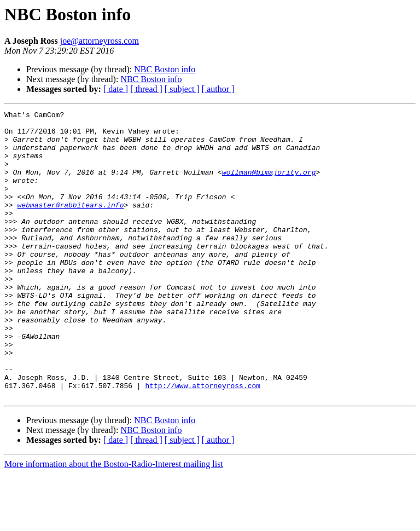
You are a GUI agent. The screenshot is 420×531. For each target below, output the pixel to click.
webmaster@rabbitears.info (70, 224)
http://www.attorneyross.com (203, 441)
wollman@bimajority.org (269, 185)
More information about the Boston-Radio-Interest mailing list (114, 521)
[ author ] (218, 89)
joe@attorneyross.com (100, 41)
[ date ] (116, 89)
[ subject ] (182, 89)
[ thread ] (146, 89)
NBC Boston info (165, 69)
